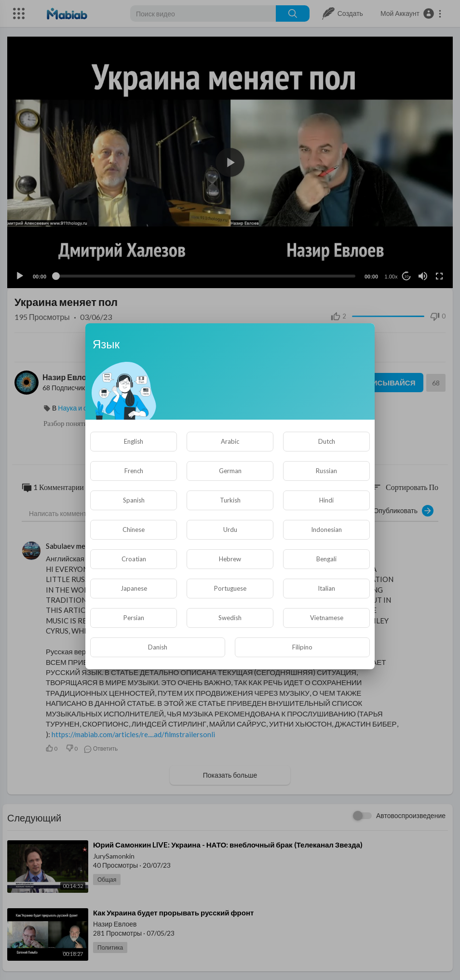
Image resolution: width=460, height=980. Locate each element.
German (230, 471)
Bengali (326, 559)
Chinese (134, 530)
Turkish (230, 500)
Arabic (230, 441)
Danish (158, 647)
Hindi (326, 500)
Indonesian (326, 530)
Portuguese (230, 588)
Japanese (134, 588)
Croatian (134, 559)
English (134, 441)
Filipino (302, 647)
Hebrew (230, 559)
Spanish (134, 500)
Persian (134, 618)
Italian (326, 588)
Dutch (327, 441)
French (134, 471)
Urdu (230, 530)
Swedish (230, 618)
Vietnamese (327, 618)
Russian (326, 471)
